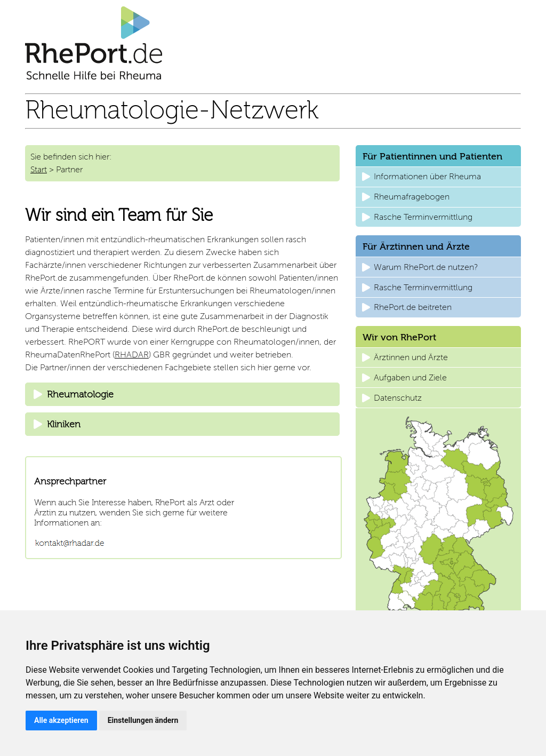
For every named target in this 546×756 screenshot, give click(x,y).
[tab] (182, 394)
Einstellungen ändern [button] (143, 720)
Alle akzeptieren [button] (61, 720)
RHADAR (132, 355)
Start (39, 169)
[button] (438, 177)
